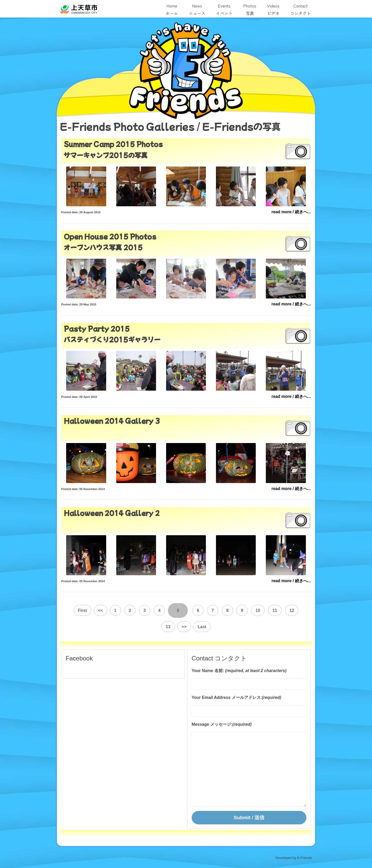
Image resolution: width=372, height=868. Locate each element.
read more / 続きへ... (291, 212)
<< (92, 611)
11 (266, 611)
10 (249, 611)
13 (300, 611)
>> (176, 626)
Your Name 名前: (208, 670)
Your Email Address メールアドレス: (227, 697)
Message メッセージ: (212, 724)
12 (283, 611)
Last (194, 626)
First (74, 611)
